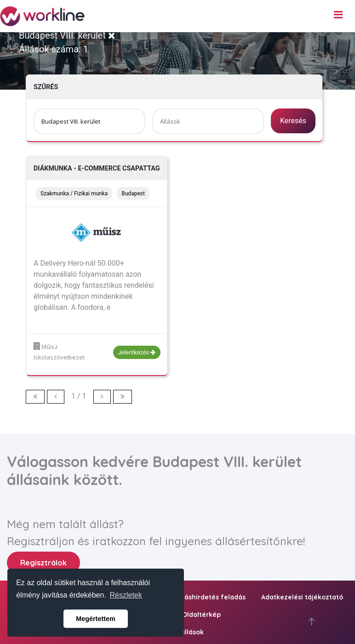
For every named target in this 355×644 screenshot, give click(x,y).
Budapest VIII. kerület (67, 35)
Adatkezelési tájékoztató (302, 597)
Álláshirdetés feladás (211, 597)
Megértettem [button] (96, 619)
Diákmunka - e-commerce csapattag (97, 168)
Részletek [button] (126, 595)
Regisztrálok (43, 563)
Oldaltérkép (201, 615)
